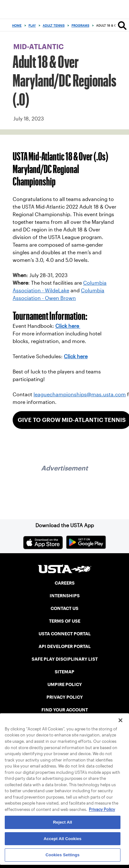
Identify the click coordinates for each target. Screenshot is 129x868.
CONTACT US (64, 608)
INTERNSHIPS (65, 596)
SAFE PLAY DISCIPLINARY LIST (65, 659)
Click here (68, 326)
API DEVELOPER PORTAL (65, 646)
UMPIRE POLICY (65, 684)
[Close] (120, 720)
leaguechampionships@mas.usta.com (80, 395)
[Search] (122, 25)
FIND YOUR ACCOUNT (65, 710)
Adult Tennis (54, 26)
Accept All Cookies (63, 839)
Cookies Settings (63, 855)
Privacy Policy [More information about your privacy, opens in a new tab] (102, 810)
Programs (80, 26)
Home (17, 26)
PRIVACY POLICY (65, 697)
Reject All (63, 822)
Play (32, 26)
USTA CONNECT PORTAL (65, 634)
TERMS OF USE (65, 621)
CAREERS (65, 583)
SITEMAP (64, 672)
